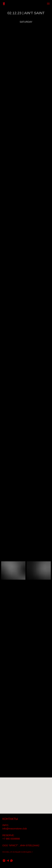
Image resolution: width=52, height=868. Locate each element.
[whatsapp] (11, 861)
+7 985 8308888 (11, 839)
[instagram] (4, 861)
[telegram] (8, 861)
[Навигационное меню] (48, 4)
